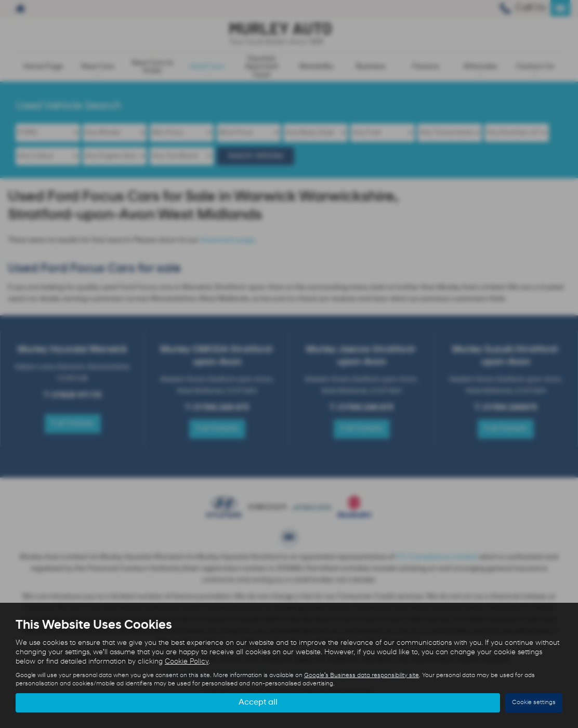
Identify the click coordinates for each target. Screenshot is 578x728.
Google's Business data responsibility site (362, 676)
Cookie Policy (187, 662)
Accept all (258, 703)
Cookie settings (534, 703)
